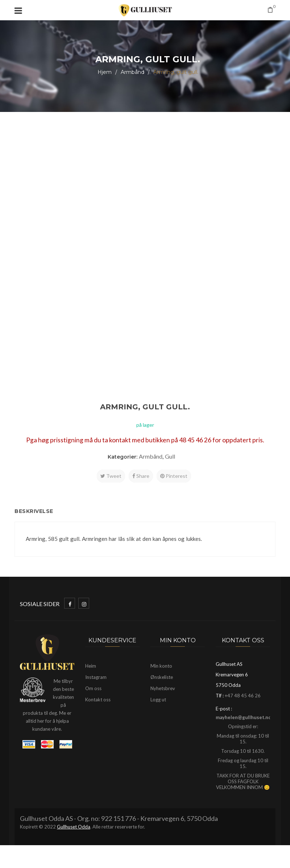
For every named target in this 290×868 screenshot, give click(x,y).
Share (141, 476)
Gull (170, 456)
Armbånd (132, 72)
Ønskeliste (162, 677)
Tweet (111, 476)
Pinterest (174, 476)
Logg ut (158, 700)
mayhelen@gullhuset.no (243, 717)
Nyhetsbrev (163, 688)
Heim (91, 666)
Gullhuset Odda (74, 827)
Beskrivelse (34, 511)
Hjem (105, 72)
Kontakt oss (98, 700)
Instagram (96, 677)
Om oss (93, 688)
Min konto (161, 666)
